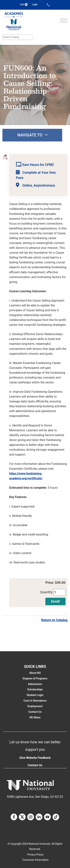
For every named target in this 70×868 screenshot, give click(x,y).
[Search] (18, 37)
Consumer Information (35, 860)
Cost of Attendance (35, 701)
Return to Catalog (54, 620)
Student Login (35, 695)
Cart (24, 4)
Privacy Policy (35, 855)
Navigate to (33, 135)
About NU (35, 673)
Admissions (35, 684)
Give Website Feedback (35, 758)
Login (35, 4)
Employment (35, 706)
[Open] (64, 21)
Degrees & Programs (35, 678)
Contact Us (35, 712)
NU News (35, 717)
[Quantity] (59, 592)
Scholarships (35, 689)
